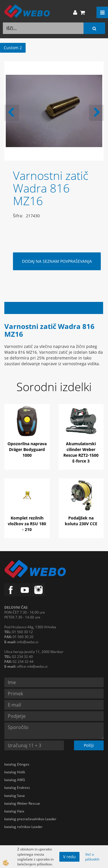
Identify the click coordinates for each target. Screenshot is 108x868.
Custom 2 (13, 48)
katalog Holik (15, 772)
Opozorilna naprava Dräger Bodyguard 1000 (27, 449)
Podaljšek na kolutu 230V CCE (81, 521)
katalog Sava (15, 796)
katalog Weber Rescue (22, 803)
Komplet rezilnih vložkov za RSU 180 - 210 (27, 524)
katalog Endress (17, 788)
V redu (69, 857)
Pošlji (89, 745)
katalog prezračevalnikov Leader (30, 819)
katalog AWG (15, 780)
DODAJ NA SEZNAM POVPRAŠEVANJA (57, 261)
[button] (96, 113)
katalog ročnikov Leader (23, 827)
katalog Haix (14, 811)
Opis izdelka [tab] (54, 308)
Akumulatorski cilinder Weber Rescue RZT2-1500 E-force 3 (81, 452)
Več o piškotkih (92, 857)
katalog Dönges (17, 764)
